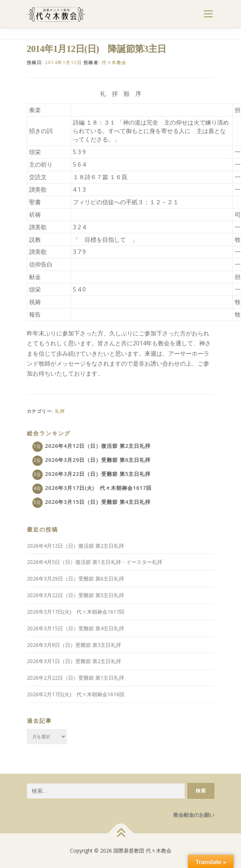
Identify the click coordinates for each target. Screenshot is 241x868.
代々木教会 (114, 62)
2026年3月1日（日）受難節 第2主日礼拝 (74, 661)
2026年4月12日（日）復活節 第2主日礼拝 (98, 446)
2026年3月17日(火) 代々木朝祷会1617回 (98, 488)
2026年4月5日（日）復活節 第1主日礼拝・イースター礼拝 (95, 562)
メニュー (208, 14)
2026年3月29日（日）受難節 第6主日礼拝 (98, 460)
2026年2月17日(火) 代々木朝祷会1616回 (76, 694)
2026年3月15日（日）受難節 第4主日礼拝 (98, 502)
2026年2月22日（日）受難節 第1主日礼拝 (75, 678)
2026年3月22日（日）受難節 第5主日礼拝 (98, 474)
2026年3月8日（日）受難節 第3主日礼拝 (74, 645)
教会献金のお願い (194, 815)
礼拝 (60, 411)
